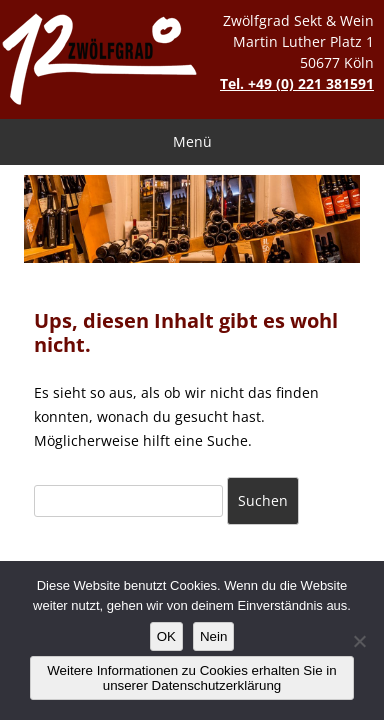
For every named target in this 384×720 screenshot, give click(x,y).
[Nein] (359, 641)
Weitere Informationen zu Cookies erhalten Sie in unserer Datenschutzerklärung (191, 678)
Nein (213, 636)
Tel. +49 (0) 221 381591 (297, 83)
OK (166, 636)
